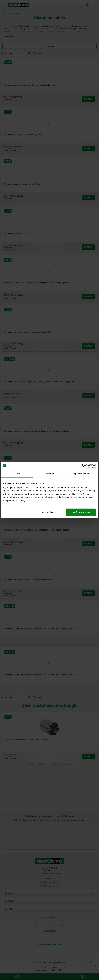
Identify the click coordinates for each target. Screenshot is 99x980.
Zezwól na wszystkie (81, 512)
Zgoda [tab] (17, 474)
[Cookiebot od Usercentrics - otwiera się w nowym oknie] (84, 466)
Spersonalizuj (49, 512)
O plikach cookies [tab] (82, 474)
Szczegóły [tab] (49, 474)
